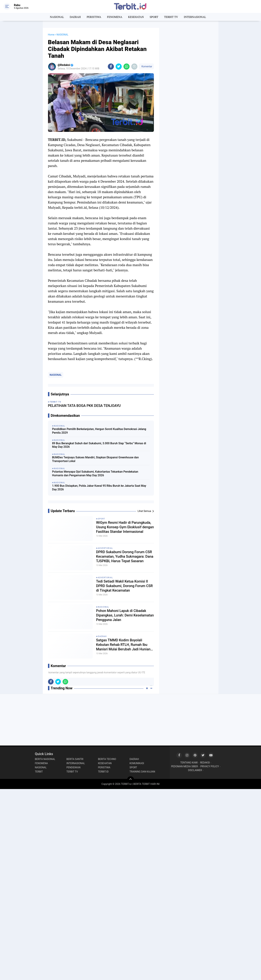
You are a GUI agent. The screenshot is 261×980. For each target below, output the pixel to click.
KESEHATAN (136, 17)
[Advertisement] (189, 80)
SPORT (154, 17)
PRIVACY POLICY (210, 766)
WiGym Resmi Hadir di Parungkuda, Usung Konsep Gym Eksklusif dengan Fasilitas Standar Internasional (125, 527)
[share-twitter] (119, 67)
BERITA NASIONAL (45, 759)
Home (51, 35)
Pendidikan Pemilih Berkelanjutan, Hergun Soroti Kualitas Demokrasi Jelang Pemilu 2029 (99, 431)
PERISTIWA (94, 17)
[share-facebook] (111, 67)
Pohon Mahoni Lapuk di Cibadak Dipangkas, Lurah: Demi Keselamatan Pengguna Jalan (125, 615)
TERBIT (39, 772)
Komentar (146, 66)
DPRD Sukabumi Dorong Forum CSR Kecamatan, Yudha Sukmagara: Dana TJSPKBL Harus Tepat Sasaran (125, 556)
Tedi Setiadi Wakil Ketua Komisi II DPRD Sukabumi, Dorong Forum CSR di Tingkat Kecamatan (125, 586)
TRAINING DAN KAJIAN (142, 772)
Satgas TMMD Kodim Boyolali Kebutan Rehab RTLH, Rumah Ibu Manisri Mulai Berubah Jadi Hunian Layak (123, 645)
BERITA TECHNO (107, 759)
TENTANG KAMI (189, 763)
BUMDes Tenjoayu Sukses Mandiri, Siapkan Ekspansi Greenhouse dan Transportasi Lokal (95, 459)
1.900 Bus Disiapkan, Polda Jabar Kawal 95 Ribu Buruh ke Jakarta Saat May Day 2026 (99, 488)
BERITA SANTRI (75, 759)
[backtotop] (131, 780)
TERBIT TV (171, 17)
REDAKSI (205, 763)
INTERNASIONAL (195, 17)
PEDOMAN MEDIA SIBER (184, 766)
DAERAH (75, 17)
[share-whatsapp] (127, 67)
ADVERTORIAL (106, 548)
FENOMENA (115, 17)
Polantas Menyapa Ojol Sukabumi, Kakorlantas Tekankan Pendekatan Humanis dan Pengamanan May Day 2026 (95, 473)
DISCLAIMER (195, 770)
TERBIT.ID (103, 772)
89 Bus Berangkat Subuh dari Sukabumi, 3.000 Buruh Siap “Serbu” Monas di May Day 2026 (99, 445)
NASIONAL (57, 17)
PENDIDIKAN (73, 767)
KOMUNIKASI (137, 763)
